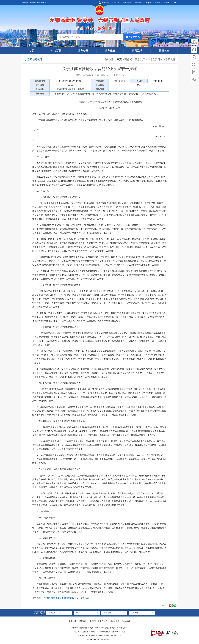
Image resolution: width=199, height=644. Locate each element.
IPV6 (174, 3)
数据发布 (164, 51)
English (149, 3)
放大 (114, 75)
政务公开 (83, 51)
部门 (78, 613)
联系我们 (104, 621)
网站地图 (73, 621)
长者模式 (139, 3)
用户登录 (24, 3)
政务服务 (110, 51)
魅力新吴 (56, 51)
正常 (118, 75)
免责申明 (93, 621)
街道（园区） (109, 613)
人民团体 (135, 613)
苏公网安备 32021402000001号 (100, 639)
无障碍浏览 (127, 3)
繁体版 (117, 3)
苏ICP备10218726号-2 (87, 635)
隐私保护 (83, 621)
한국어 (166, 3)
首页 (32, 51)
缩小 (123, 75)
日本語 (158, 3)
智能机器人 (106, 3)
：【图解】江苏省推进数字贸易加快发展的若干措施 (65, 598)
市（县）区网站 (55, 613)
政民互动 (137, 51)
